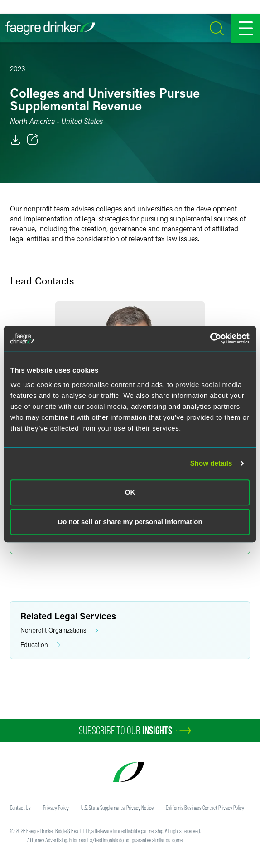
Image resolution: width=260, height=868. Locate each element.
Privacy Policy (56, 808)
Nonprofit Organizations (59, 630)
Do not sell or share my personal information (130, 522)
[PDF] (15, 140)
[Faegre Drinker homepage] (50, 28)
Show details (211, 463)
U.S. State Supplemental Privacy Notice (117, 808)
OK (130, 492)
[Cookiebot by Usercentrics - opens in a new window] (210, 338)
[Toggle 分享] (33, 140)
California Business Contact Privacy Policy (205, 808)
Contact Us (20, 808)
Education (40, 645)
